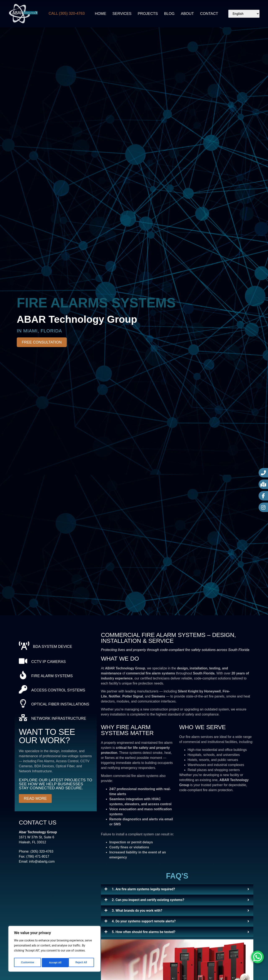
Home (100, 14)
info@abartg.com (42, 873)
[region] (54, 950)
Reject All (55, 963)
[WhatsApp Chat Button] (258, 957)
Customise (27, 963)
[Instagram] (263, 507)
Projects (148, 14)
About (187, 14)
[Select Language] (244, 14)
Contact (209, 14)
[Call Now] (263, 473)
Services (122, 14)
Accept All (82, 963)
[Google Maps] (263, 484)
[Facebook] (263, 496)
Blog (169, 14)
